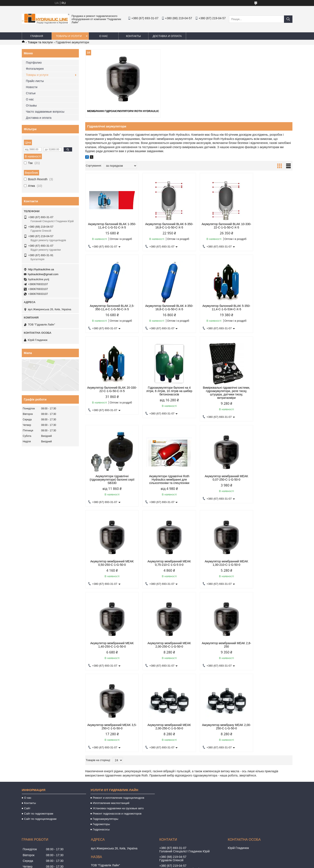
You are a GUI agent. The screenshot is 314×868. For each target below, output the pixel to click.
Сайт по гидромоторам (39, 732)
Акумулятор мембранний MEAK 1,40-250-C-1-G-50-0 (268, 481)
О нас (104, 36)
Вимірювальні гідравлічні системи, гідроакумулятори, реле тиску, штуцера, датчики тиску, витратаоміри (110, 396)
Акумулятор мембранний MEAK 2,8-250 (162, 563)
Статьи (31, 93)
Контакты (133, 36)
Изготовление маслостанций (111, 721)
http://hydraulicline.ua (41, 269)
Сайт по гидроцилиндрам (40, 737)
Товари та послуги (40, 42)
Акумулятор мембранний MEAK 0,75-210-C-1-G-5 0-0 (162, 481)
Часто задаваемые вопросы (45, 112)
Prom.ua (177, 860)
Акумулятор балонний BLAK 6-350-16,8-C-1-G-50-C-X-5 (162, 226)
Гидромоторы (101, 742)
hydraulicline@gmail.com (43, 274)
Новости (32, 87)
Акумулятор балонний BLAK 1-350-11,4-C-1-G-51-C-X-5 (110, 226)
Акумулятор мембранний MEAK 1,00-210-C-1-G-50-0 (215, 481)
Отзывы (31, 105)
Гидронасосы (101, 747)
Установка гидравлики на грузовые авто (118, 726)
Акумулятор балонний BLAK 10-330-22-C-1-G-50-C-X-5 (215, 226)
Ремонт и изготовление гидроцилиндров (119, 716)
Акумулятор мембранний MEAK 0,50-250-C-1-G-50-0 (110, 481)
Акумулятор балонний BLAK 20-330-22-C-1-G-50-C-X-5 (215, 307)
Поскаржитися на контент (154, 864)
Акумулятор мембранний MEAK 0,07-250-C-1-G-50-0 (268, 392)
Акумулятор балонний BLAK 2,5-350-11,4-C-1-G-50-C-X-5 (268, 226)
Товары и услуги (69, 36)
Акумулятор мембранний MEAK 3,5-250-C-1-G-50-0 (215, 563)
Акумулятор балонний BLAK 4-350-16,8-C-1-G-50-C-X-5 (110, 307)
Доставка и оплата (167, 36)
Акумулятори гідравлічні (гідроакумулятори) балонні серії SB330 (162, 394)
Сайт (27, 726)
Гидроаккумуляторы (106, 737)
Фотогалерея (35, 69)
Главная (37, 36)
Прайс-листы (35, 81)
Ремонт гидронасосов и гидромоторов (117, 732)
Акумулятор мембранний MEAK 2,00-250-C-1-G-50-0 (110, 563)
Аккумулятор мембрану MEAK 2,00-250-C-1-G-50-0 (110, 645)
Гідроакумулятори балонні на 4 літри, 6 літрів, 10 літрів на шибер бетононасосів (268, 309)
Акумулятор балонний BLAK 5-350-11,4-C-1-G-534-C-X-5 (162, 307)
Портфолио (34, 63)
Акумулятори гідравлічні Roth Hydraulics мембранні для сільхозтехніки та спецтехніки (215, 394)
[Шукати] (288, 19)
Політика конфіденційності (187, 864)
